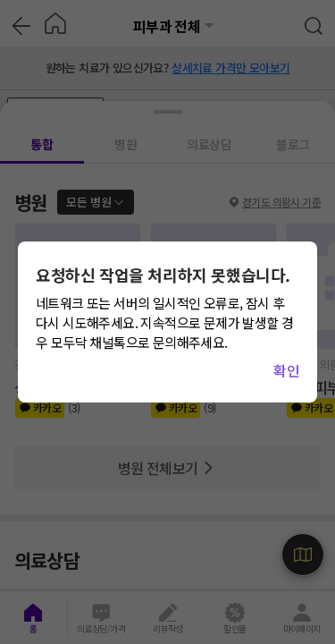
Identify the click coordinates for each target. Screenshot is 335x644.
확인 (286, 370)
